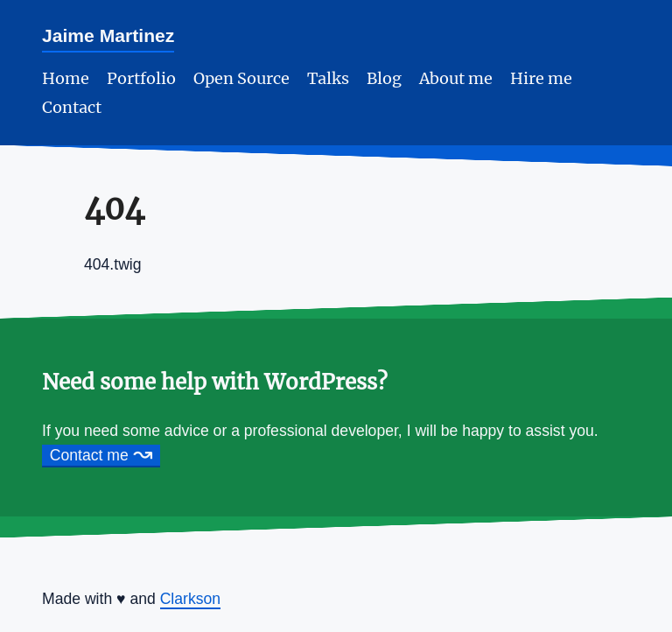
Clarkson (190, 599)
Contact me (101, 456)
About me (456, 79)
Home (66, 79)
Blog (384, 79)
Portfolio (141, 79)
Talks (328, 79)
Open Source (241, 79)
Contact (72, 108)
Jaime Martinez (108, 35)
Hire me (541, 79)
